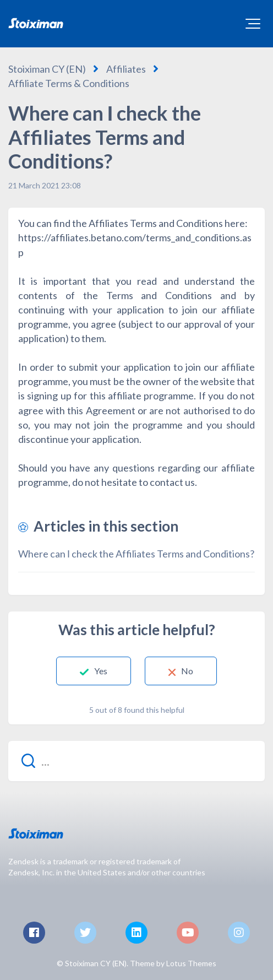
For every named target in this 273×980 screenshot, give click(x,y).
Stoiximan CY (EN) (47, 69)
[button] (253, 24)
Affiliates (126, 69)
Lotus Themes (191, 963)
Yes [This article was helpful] (101, 671)
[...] (136, 761)
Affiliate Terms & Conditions (69, 83)
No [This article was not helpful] (187, 671)
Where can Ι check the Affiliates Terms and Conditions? (136, 554)
